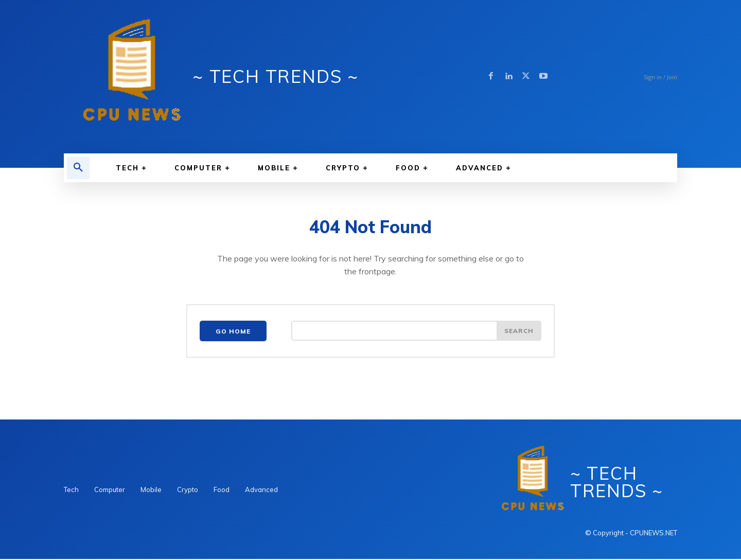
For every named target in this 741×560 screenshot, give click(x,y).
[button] (78, 168)
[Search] (519, 332)
